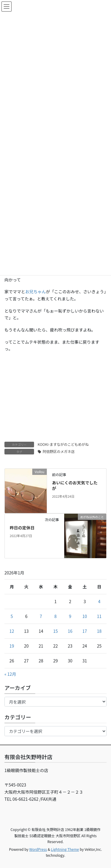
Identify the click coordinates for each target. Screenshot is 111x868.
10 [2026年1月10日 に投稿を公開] (85, 616)
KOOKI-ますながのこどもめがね (63, 444)
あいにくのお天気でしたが (75, 486)
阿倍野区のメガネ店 (59, 451)
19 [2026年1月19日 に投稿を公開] (12, 646)
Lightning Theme (65, 849)
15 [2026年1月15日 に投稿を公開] (56, 631)
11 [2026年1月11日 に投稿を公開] (99, 616)
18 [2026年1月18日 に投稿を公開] (99, 631)
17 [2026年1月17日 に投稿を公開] (85, 631)
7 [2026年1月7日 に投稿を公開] (41, 616)
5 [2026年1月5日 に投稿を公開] (12, 616)
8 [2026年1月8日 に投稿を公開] (56, 616)
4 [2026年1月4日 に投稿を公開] (99, 601)
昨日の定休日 (22, 528)
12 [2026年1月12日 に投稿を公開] (12, 631)
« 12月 (10, 674)
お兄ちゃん (36, 292)
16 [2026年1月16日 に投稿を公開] (70, 631)
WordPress (38, 849)
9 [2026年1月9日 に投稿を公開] (70, 616)
